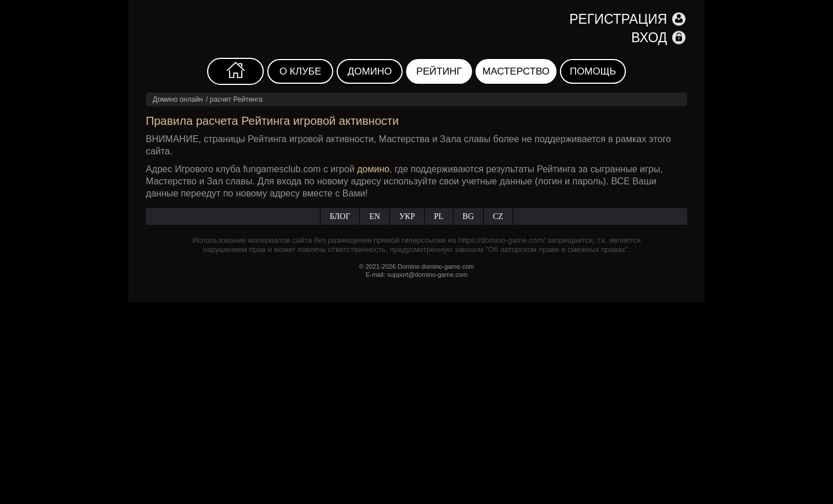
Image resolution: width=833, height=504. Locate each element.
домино (373, 169)
